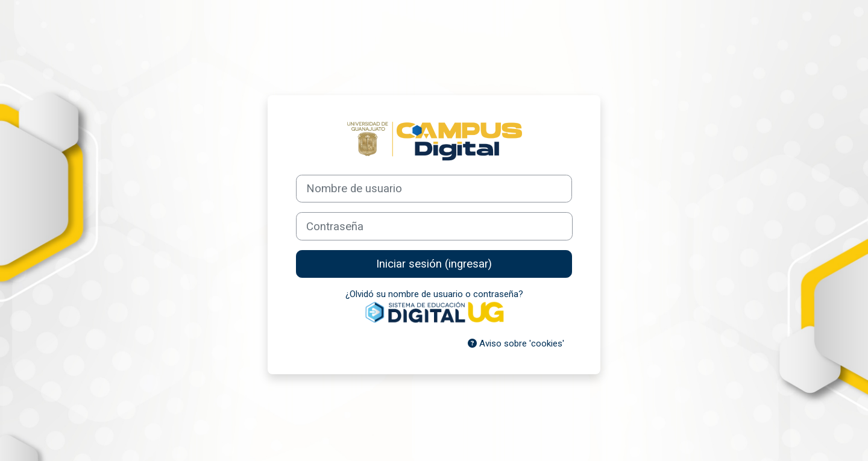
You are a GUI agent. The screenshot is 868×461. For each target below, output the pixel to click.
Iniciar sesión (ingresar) (434, 264)
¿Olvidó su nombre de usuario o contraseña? (434, 294)
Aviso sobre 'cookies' (516, 343)
